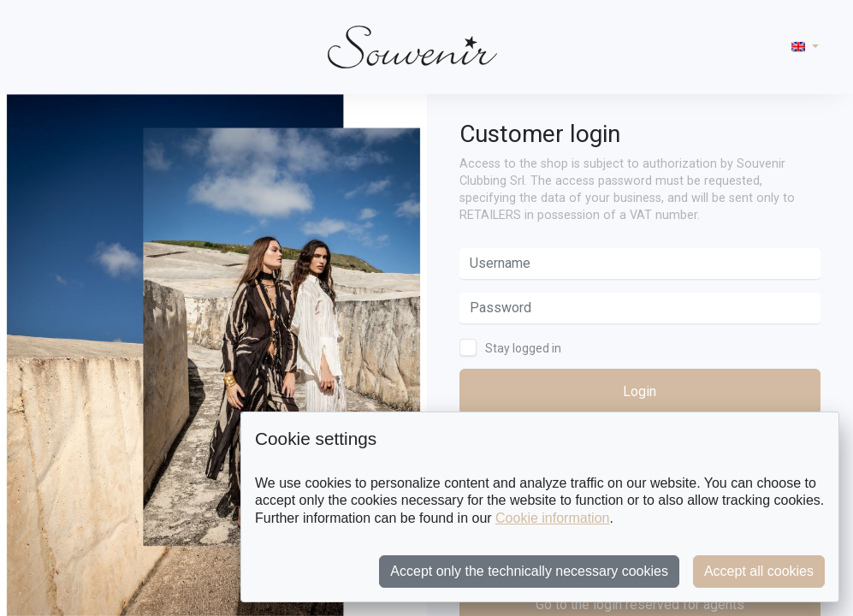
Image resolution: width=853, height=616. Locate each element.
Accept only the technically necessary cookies (529, 571)
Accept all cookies (759, 571)
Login (640, 391)
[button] (805, 47)
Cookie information (552, 518)
